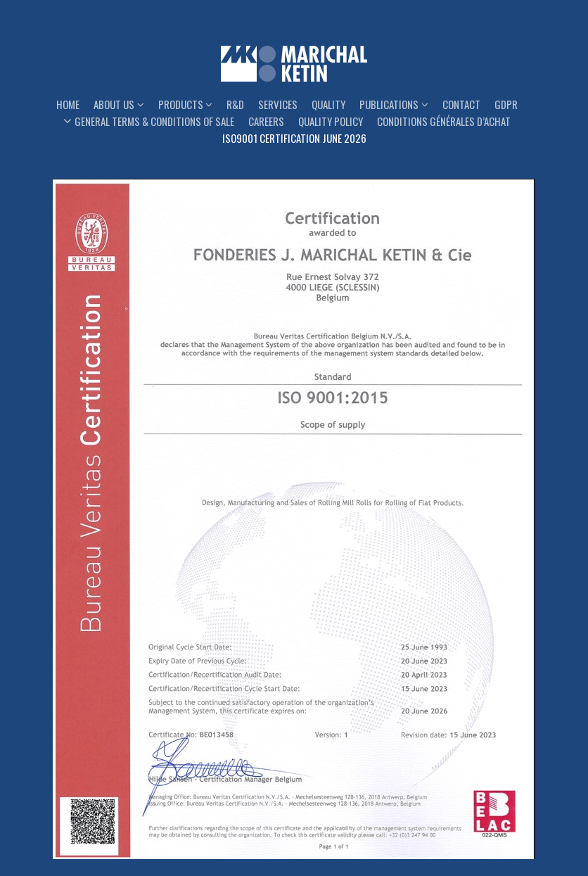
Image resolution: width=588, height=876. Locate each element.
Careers (266, 121)
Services (278, 104)
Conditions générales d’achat (444, 121)
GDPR (506, 104)
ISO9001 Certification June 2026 (294, 138)
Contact (461, 104)
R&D (235, 104)
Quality (328, 104)
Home (68, 104)
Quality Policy (331, 121)
